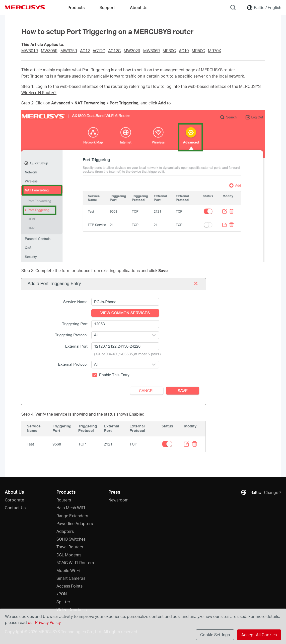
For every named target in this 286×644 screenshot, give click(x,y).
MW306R (152, 51)
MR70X (214, 51)
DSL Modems (69, 555)
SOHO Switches (71, 539)
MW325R (69, 51)
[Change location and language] (264, 8)
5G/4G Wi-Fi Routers (75, 563)
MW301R (30, 51)
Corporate (14, 500)
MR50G (198, 51)
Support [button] (107, 7)
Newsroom (118, 500)
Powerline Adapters (75, 523)
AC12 (85, 51)
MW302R (132, 51)
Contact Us (15, 508)
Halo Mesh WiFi (71, 508)
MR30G (169, 51)
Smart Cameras (71, 578)
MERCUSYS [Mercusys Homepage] (25, 7)
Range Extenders (72, 516)
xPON (62, 594)
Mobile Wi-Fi (68, 570)
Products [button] (76, 7)
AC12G (99, 51)
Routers (64, 500)
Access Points (69, 586)
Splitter (63, 602)
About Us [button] (139, 7)
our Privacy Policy (44, 622)
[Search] (233, 8)
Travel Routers (70, 547)
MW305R (49, 51)
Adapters (65, 531)
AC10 (184, 51)
